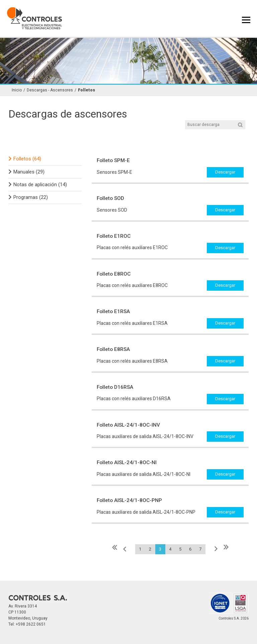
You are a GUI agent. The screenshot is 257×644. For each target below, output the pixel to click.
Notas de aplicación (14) (40, 185)
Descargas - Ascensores (50, 90)
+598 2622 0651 (31, 624)
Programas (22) (31, 197)
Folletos (87, 90)
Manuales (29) (29, 172)
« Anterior (125, 549)
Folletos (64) (27, 159)
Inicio (17, 90)
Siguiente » (216, 549)
